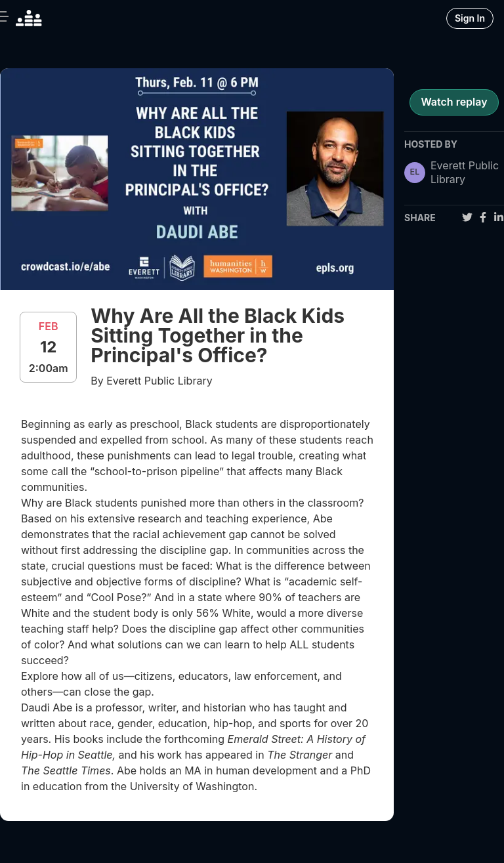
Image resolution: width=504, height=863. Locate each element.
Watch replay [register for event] (454, 102)
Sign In (470, 18)
